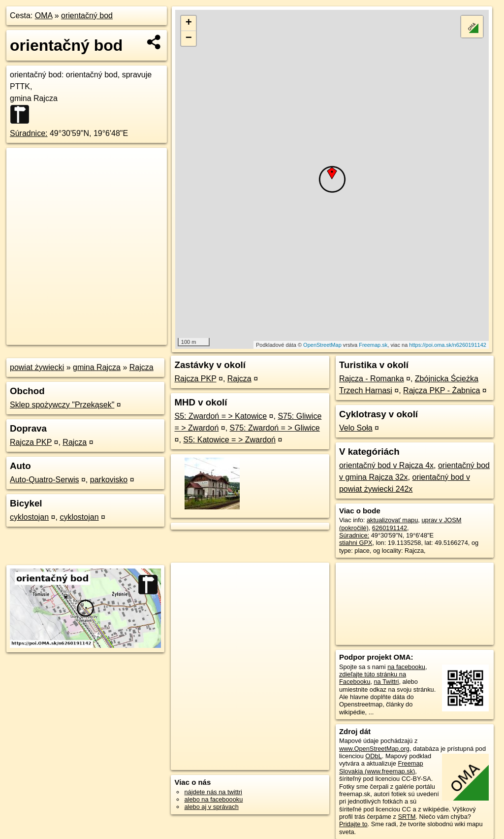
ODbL (373, 756)
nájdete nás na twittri (213, 792)
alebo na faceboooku (213, 799)
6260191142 (390, 528)
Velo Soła (356, 428)
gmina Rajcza (97, 367)
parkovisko (109, 480)
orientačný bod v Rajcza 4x (386, 465)
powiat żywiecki (37, 367)
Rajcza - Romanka (372, 379)
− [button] (189, 38)
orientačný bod (87, 16)
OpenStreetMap (322, 345)
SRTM (407, 817)
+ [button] (189, 23)
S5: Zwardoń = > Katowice (220, 416)
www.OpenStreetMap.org (374, 749)
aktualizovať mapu (392, 520)
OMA (44, 16)
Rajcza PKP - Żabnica (441, 390)
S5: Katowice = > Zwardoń (229, 440)
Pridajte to (353, 824)
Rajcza (142, 367)
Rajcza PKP (31, 442)
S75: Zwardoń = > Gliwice (275, 428)
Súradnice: (29, 133)
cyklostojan (29, 517)
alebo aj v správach (211, 807)
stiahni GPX (356, 543)
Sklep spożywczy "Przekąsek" (62, 405)
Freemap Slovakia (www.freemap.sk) (381, 767)
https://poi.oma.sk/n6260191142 (448, 345)
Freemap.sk (373, 345)
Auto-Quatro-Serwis (45, 480)
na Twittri (386, 682)
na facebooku (406, 667)
